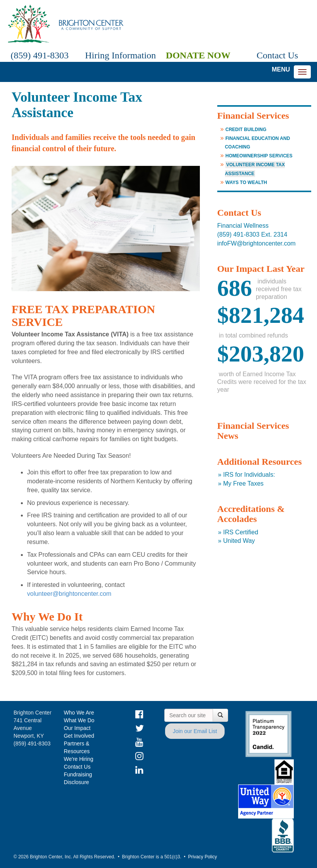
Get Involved (79, 736)
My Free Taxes (243, 483)
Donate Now (198, 55)
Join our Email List (195, 731)
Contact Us (277, 55)
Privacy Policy (202, 857)
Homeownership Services (259, 156)
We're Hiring (78, 759)
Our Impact (77, 728)
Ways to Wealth (246, 182)
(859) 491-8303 (40, 55)
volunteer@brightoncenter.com (70, 594)
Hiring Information (119, 55)
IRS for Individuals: (249, 475)
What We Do (79, 720)
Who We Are (79, 713)
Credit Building (246, 130)
